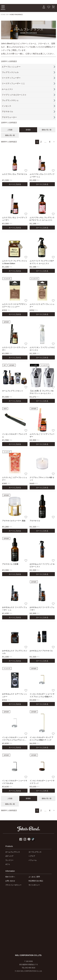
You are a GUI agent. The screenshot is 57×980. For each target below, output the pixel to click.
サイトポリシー (34, 885)
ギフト (8, 864)
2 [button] (41, 142)
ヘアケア (32, 856)
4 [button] (50, 142)
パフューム (33, 860)
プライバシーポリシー (13, 885)
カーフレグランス (35, 852)
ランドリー (9, 860)
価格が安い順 (47, 130)
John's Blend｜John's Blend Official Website (18, 7)
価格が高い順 (10, 135)
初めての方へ (10, 877)
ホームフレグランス (13, 852)
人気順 (10, 130)
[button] (54, 142)
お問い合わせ (10, 881)
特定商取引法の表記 (36, 881)
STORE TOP (4, 15)
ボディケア (9, 856)
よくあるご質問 (34, 877)
